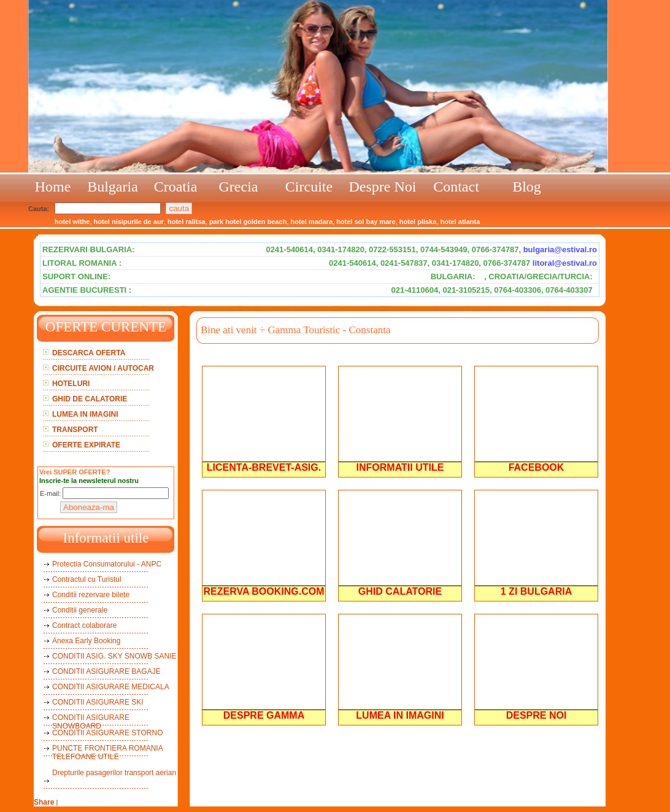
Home (53, 187)
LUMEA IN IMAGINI (85, 414)
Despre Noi (383, 187)
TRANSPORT (75, 430)
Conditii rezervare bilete (91, 595)
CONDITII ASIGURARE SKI (98, 702)
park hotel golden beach (248, 222)
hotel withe (72, 222)
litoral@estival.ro (565, 263)
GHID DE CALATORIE (90, 399)
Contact (456, 187)
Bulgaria (113, 187)
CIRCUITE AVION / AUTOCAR (103, 368)
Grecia (239, 187)
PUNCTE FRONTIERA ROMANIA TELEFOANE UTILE (107, 752)
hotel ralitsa (187, 222)
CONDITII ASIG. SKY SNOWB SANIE (114, 656)
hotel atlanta (460, 222)
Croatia (176, 187)
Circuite (309, 187)
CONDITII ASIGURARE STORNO (107, 733)
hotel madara (312, 222)
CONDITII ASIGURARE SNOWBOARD (91, 722)
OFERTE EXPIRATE (86, 445)
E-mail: (50, 493)
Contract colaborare (84, 625)
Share (44, 802)
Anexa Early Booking (86, 641)
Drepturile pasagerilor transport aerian (114, 773)
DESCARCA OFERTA (89, 353)
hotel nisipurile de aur (129, 222)
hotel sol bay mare (366, 222)
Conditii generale (80, 610)
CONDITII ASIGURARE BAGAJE (106, 671)
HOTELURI (71, 384)
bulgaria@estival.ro (560, 249)
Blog (527, 187)
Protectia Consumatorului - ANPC (107, 564)
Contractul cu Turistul (87, 579)
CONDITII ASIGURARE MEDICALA (111, 687)
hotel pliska (418, 222)
